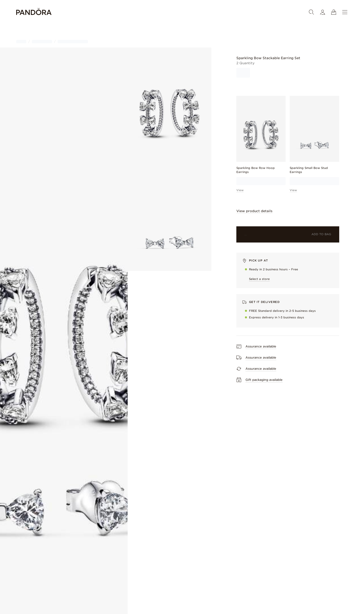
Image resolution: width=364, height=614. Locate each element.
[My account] (323, 12)
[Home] (34, 12)
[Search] (311, 12)
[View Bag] (334, 12)
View (240, 190)
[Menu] (345, 12)
